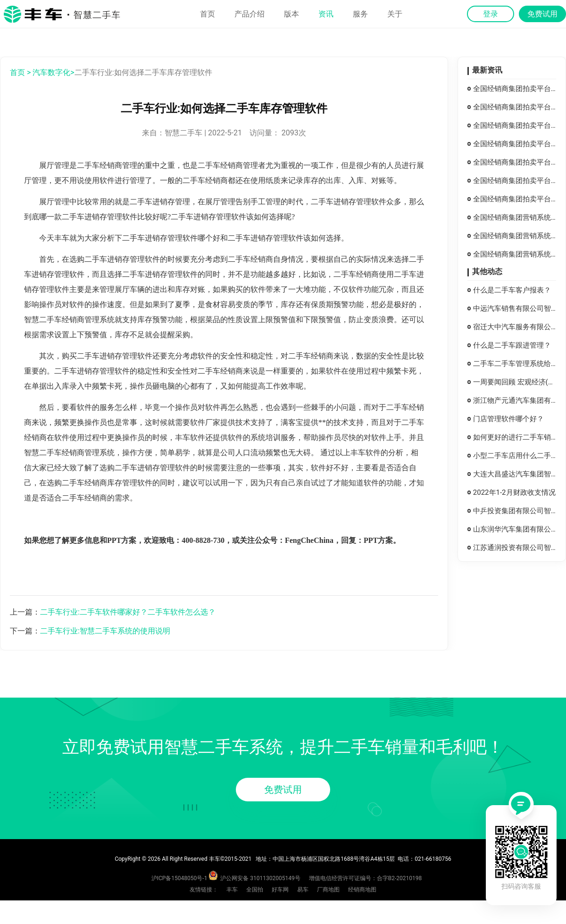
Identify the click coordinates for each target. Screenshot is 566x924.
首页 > (20, 72)
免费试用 (283, 790)
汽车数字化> (53, 72)
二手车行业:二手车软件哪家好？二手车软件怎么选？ (128, 612)
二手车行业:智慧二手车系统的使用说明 (105, 631)
